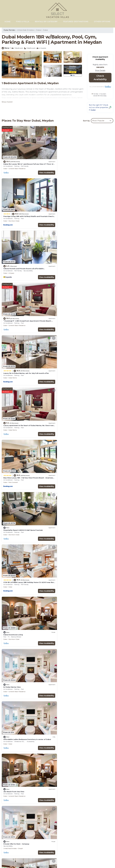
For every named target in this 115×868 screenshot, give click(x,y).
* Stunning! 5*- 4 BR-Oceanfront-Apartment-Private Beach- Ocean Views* (84, 834)
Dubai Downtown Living (70, 372)
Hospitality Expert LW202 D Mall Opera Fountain (80, 320)
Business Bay (70, 688)
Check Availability (100, 78)
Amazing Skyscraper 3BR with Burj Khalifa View (79, 684)
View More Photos (12, 75)
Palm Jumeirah (13, 324)
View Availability (46, 172)
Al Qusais (11, 220)
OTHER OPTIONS (102, 22)
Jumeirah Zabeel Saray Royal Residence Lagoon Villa (82, 736)
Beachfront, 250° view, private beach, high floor (23, 632)
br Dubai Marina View (12, 424)
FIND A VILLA (23, 22)
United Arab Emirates (25, 30)
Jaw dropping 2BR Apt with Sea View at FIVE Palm (24, 580)
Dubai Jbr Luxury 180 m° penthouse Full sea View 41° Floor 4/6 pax (86, 818)
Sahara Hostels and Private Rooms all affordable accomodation (86, 829)
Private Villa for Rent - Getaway (73, 476)
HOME (8, 22)
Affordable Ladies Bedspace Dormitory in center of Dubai (84, 424)
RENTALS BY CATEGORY (46, 22)
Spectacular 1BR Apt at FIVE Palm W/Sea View (79, 632)
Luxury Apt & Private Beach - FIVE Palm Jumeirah (23, 528)
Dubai (39, 30)
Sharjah (77, 480)
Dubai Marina (13, 272)
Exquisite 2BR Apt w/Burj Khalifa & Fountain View (80, 580)
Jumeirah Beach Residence (17, 168)
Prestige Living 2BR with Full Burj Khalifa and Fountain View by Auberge (86, 824)
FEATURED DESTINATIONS (76, 22)
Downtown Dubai (71, 168)
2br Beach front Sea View (14, 476)
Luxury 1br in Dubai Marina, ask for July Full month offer (26, 268)
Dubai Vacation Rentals (14, 817)
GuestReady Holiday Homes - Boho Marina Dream (24, 736)
